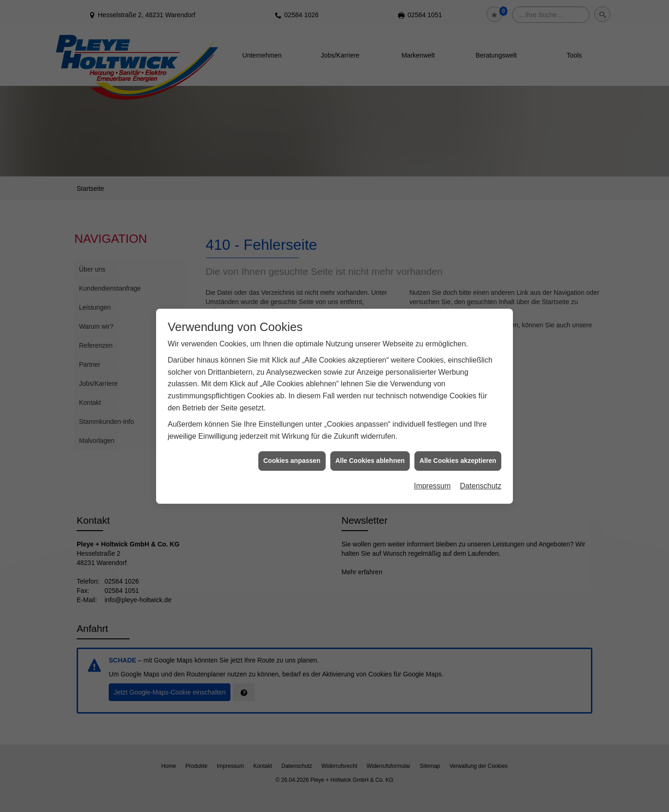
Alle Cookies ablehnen (370, 443)
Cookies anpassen (292, 443)
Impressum (432, 468)
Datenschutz (481, 468)
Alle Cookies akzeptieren (458, 443)
